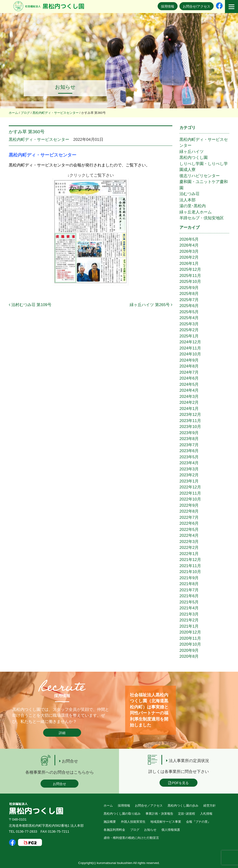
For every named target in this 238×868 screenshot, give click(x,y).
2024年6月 (189, 378)
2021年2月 (189, 620)
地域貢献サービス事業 (166, 822)
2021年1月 (189, 626)
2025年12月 (190, 269)
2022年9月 (189, 505)
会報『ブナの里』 (198, 822)
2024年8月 (189, 366)
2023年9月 (189, 433)
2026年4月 (189, 245)
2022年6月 (189, 523)
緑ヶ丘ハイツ (192, 152)
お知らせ (150, 830)
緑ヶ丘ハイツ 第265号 (151, 305)
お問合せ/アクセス (197, 6)
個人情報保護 (171, 830)
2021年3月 (189, 614)
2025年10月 (190, 282)
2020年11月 (190, 638)
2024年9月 (189, 360)
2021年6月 (189, 596)
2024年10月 (190, 354)
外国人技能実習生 (133, 822)
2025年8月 (189, 294)
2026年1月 (189, 264)
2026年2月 (189, 257)
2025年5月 (189, 312)
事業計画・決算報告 (159, 814)
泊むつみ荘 (190, 194)
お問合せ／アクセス (149, 806)
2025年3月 (189, 324)
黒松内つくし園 (194, 158)
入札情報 (206, 814)
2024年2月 (189, 402)
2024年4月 (189, 390)
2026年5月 (189, 239)
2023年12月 (190, 415)
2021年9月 (189, 578)
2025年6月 (189, 306)
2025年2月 (189, 330)
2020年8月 (189, 656)
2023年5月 (189, 457)
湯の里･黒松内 (193, 206)
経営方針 (210, 806)
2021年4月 (189, 608)
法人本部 (188, 200)
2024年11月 (190, 348)
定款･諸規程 (187, 814)
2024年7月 (189, 372)
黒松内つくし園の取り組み (122, 814)
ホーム (108, 806)
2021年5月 (189, 602)
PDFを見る (179, 783)
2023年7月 (189, 445)
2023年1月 (189, 481)
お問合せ (59, 784)
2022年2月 (189, 548)
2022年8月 (189, 511)
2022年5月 (189, 530)
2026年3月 (189, 251)
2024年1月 (189, 409)
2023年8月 (189, 439)
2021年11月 (190, 566)
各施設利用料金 (114, 830)
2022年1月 (189, 554)
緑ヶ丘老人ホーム (196, 212)
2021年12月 (190, 560)
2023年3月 (189, 469)
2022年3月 (189, 542)
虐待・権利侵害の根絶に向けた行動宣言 (131, 838)
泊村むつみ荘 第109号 (30, 305)
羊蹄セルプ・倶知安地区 (202, 218)
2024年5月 (189, 384)
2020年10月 (190, 644)
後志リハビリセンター (200, 176)
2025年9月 (189, 288)
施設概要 (110, 822)
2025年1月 (189, 336)
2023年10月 (190, 427)
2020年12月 (190, 632)
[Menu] (231, 7)
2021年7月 (189, 590)
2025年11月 (190, 276)
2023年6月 (189, 451)
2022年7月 (189, 517)
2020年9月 (189, 650)
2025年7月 (189, 300)
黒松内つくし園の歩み (183, 806)
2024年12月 (190, 342)
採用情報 (168, 6)
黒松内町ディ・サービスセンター (39, 140)
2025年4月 (189, 318)
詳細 (62, 733)
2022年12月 (190, 487)
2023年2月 (189, 475)
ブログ (135, 830)
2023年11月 (190, 421)
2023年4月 (189, 463)
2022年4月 (189, 535)
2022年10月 (190, 499)
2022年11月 (190, 493)
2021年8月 (189, 584)
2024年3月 (189, 397)
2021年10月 (190, 572)
